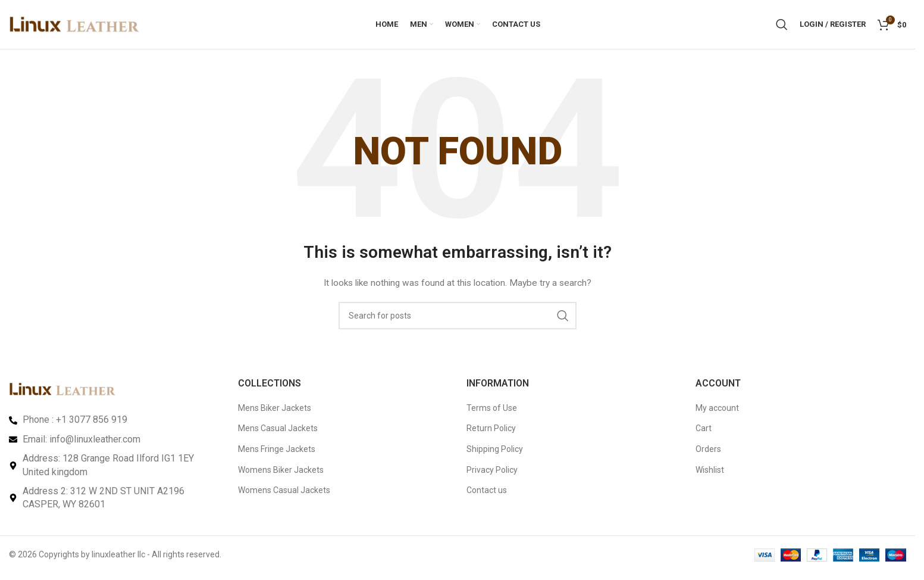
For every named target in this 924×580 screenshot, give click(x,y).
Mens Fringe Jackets (277, 454)
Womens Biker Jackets (281, 475)
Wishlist (710, 475)
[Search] (782, 27)
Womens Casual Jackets (284, 495)
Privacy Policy (492, 475)
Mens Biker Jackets (275, 413)
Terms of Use (492, 413)
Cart (704, 434)
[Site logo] (74, 26)
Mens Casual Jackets (278, 434)
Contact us (487, 495)
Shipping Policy (495, 454)
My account (717, 413)
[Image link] (62, 394)
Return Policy (491, 434)
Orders (708, 454)
